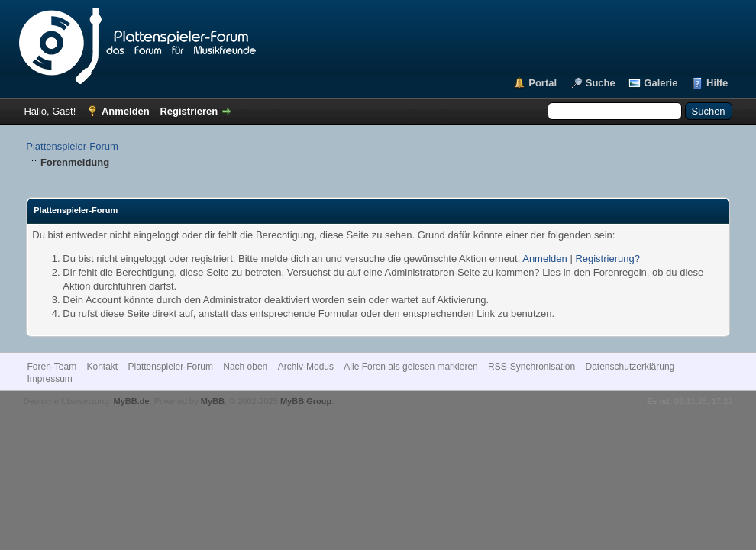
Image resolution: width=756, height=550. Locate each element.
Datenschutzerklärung (630, 367)
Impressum (49, 379)
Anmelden (126, 111)
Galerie (661, 83)
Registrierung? (607, 259)
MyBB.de (131, 401)
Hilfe (717, 83)
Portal (543, 83)
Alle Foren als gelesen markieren (410, 367)
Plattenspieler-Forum (72, 146)
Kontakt (102, 367)
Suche (601, 83)
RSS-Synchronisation (531, 367)
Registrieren (189, 111)
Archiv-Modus (306, 367)
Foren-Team (52, 367)
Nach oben (245, 367)
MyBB (213, 401)
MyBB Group (306, 401)
